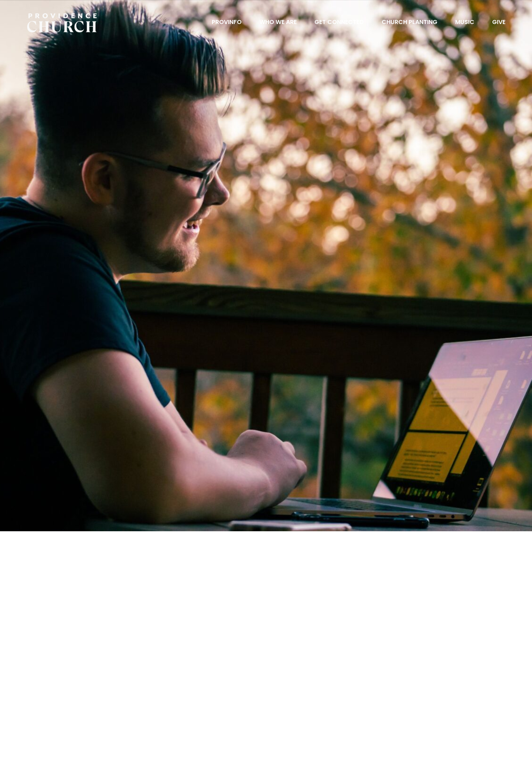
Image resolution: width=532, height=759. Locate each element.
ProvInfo (227, 23)
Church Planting (410, 23)
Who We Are (278, 23)
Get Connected (339, 23)
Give (499, 23)
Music (465, 23)
